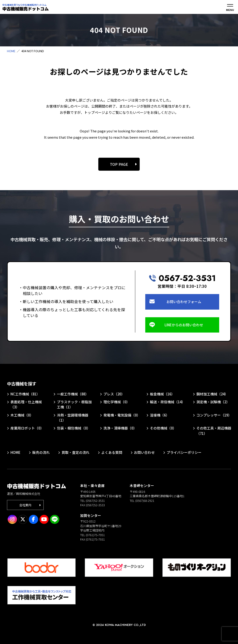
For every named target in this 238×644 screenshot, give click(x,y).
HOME (11, 51)
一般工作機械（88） (73, 394)
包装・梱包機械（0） (74, 428)
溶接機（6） (160, 415)
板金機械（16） (162, 394)
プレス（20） (114, 394)
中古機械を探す (22, 384)
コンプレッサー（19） (214, 415)
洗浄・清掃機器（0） (120, 428)
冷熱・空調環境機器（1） (73, 418)
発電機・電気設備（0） (122, 415)
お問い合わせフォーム (184, 302)
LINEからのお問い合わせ (184, 325)
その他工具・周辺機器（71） (214, 431)
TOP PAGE (119, 164)
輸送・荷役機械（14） (167, 402)
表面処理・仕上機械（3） (26, 404)
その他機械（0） (163, 428)
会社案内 (25, 505)
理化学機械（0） (117, 402)
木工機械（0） (22, 415)
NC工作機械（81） (25, 394)
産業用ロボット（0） (27, 428)
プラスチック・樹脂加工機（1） (74, 404)
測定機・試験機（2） (213, 402)
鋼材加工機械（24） (212, 394)
